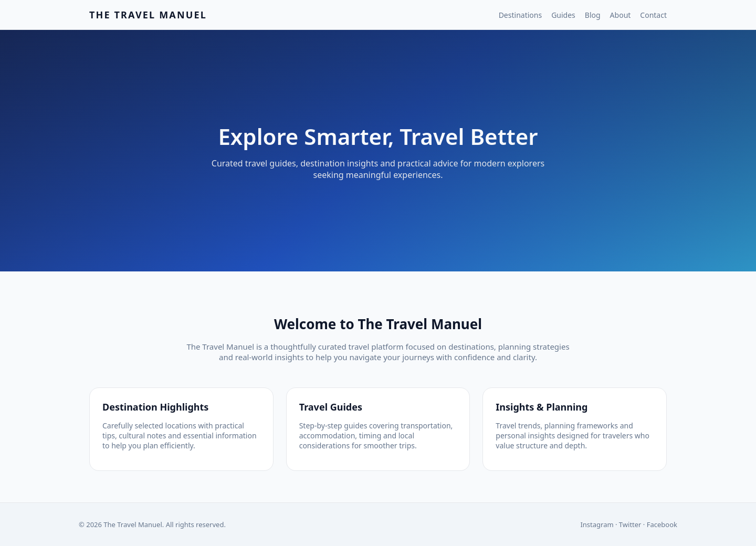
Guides (563, 15)
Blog (593, 15)
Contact (653, 15)
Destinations (521, 15)
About (621, 15)
